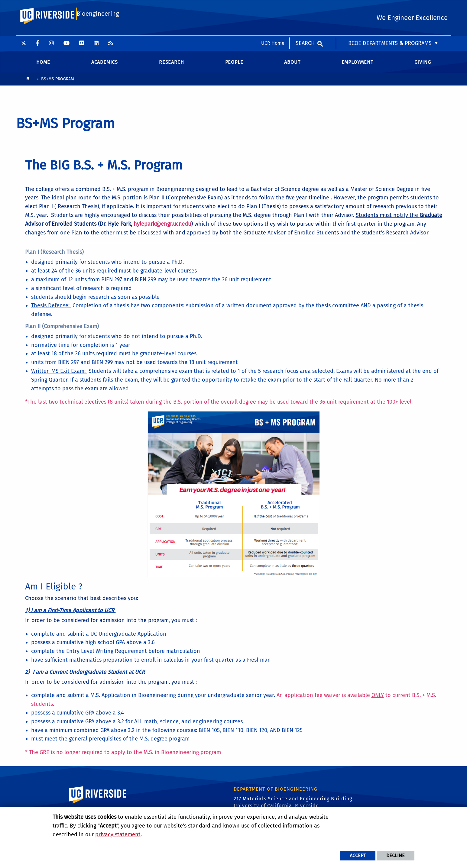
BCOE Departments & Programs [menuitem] (390, 8)
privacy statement (118, 834)
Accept (358, 855)
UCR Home (273, 7)
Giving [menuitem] (423, 66)
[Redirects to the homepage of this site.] (28, 84)
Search (305, 8)
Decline (396, 855)
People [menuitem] (234, 66)
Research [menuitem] (171, 66)
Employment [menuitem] (357, 66)
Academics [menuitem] (105, 66)
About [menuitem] (292, 66)
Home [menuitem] (43, 66)
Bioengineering (97, 32)
